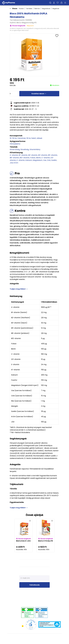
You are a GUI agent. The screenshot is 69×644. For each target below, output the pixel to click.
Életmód (37, 9)
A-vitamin (14, 155)
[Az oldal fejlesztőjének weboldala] (35, 641)
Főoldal (21, 9)
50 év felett (31, 138)
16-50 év (13, 138)
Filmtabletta (15, 144)
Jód (11, 163)
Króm (16, 163)
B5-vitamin (53, 155)
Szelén (54, 160)
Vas (45, 160)
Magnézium (38, 160)
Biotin (38, 158)
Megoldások (46, 9)
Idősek (40, 138)
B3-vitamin (43, 155)
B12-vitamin (25, 158)
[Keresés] (50, 3)
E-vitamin (21, 160)
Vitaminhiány (35, 149)
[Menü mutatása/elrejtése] (66, 3)
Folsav (33, 158)
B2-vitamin (33, 155)
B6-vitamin (14, 158)
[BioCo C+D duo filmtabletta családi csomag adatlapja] (46, 536)
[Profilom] (54, 3)
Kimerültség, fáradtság (19, 149)
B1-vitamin (23, 155)
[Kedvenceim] (58, 3)
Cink (49, 160)
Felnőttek (22, 138)
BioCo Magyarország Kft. (27, 23)
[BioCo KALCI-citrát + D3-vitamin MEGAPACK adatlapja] (23, 536)
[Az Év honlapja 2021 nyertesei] (31, 624)
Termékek (29, 9)
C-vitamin (46, 158)
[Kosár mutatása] (62, 3)
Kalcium (29, 160)
